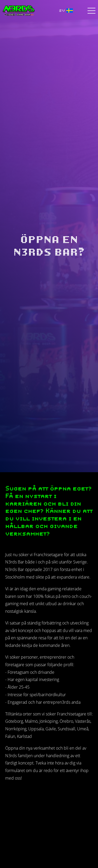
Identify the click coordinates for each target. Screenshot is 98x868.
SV (66, 10)
